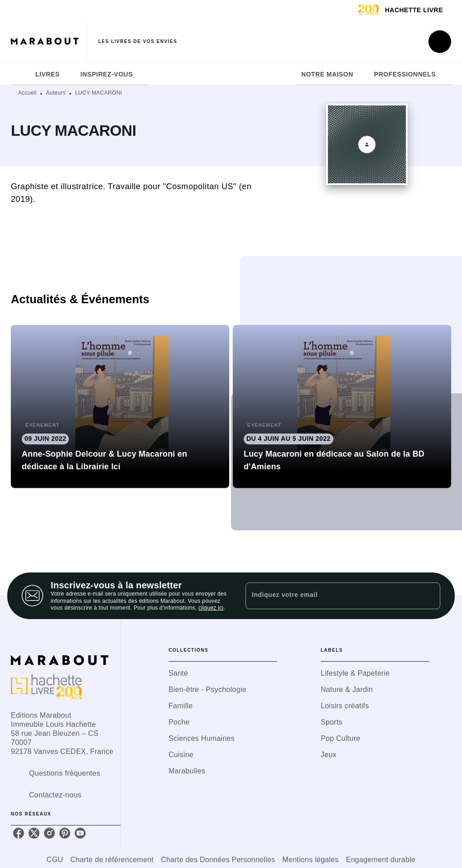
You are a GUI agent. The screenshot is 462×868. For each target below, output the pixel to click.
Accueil (27, 93)
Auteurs (56, 93)
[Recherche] (440, 42)
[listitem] (19, 833)
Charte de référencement (112, 860)
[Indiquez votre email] (332, 596)
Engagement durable (381, 860)
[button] (120, 406)
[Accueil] (49, 41)
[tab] (20, 74)
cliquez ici (211, 608)
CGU (55, 860)
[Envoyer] (429, 596)
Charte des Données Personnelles (218, 860)
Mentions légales (310, 860)
